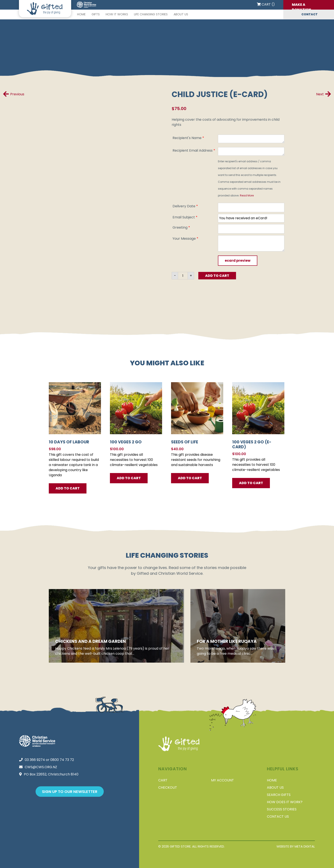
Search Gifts (279, 795)
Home (81, 14)
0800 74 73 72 (62, 760)
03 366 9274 (35, 760)
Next (323, 94)
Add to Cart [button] (251, 483)
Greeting (181, 227)
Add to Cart (217, 276)
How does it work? (285, 802)
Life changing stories (151, 14)
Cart (163, 780)
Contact (310, 14)
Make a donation (301, 6)
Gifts (96, 14)
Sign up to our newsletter (70, 792)
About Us (181, 14)
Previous (14, 94)
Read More (247, 195)
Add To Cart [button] (68, 488)
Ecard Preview (238, 261)
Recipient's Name (188, 138)
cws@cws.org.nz (41, 767)
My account (222, 780)
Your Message (185, 239)
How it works (117, 14)
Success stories (282, 809)
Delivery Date (185, 206)
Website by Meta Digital (296, 846)
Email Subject (185, 217)
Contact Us (278, 816)
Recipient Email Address (194, 150)
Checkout (168, 787)
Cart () (266, 4)
